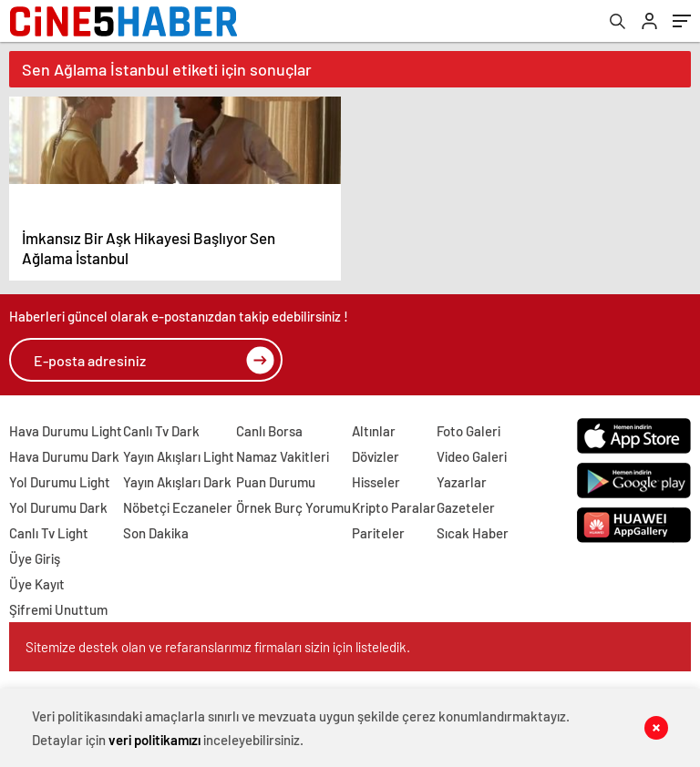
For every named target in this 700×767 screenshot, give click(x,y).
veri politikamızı (154, 740)
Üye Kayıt (37, 584)
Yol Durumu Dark (58, 507)
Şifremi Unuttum (58, 609)
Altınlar (374, 431)
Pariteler (378, 533)
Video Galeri (472, 456)
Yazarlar (462, 482)
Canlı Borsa (269, 431)
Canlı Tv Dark (161, 431)
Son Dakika (156, 533)
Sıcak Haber (473, 533)
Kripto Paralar (394, 507)
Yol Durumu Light (60, 482)
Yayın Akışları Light (179, 456)
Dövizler (376, 456)
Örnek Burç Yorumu (293, 507)
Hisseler (376, 482)
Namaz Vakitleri (283, 456)
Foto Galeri (468, 431)
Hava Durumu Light (66, 431)
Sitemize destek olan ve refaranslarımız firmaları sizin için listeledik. (218, 647)
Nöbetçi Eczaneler (178, 507)
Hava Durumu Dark (64, 456)
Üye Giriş (35, 558)
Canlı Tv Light (49, 533)
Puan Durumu (276, 482)
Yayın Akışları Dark (177, 482)
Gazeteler (466, 507)
